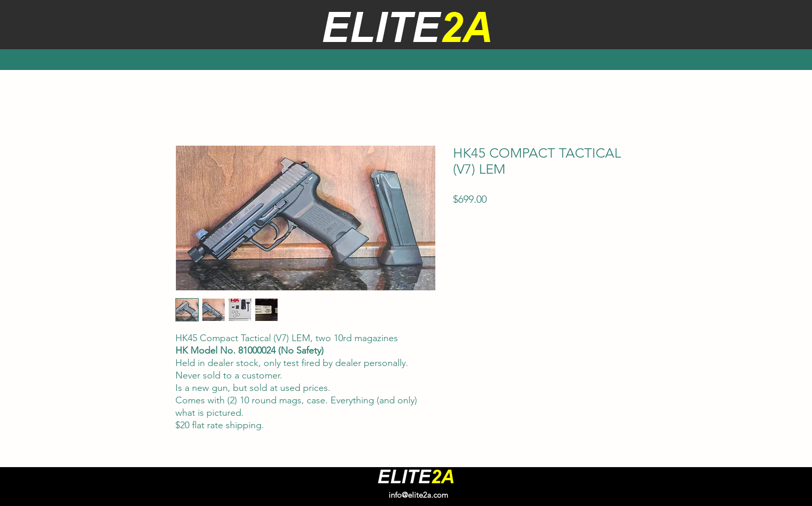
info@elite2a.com (418, 495)
